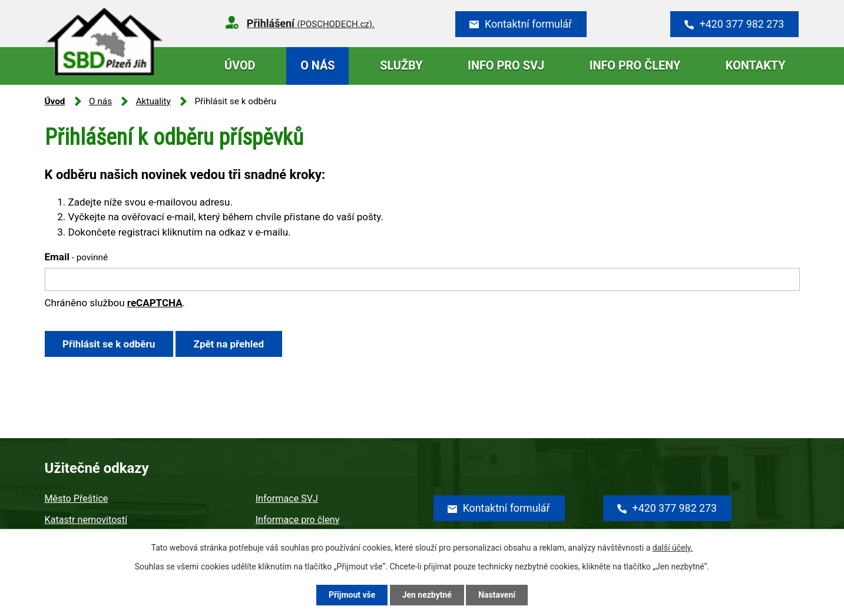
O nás (317, 66)
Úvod (240, 66)
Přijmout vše (352, 595)
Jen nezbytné (427, 595)
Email (77, 257)
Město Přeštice (77, 499)
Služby (401, 66)
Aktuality (153, 101)
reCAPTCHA (155, 303)
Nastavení (497, 595)
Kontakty (756, 66)
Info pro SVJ (506, 66)
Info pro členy (635, 66)
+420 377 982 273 (742, 24)
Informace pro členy (298, 520)
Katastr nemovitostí (86, 520)
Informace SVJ (287, 499)
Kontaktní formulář (528, 24)
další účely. (673, 548)
